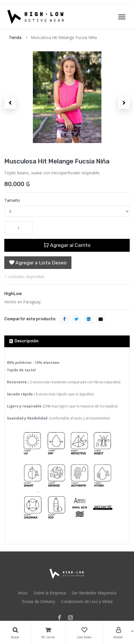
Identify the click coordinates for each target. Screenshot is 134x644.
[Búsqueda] (15, 633)
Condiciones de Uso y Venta (87, 601)
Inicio (23, 593)
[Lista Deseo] (84, 633)
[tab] (67, 341)
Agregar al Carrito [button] (67, 245)
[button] (10, 103)
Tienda (15, 37)
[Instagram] (72, 618)
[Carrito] (48, 633)
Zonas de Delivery (38, 601)
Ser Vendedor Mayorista (94, 593)
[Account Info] (118, 633)
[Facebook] (61, 618)
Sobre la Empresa (50, 593)
